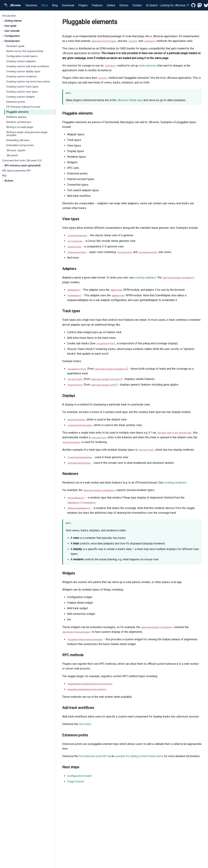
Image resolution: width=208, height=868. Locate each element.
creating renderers (175, 483)
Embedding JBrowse (18, 140)
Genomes (31, 5)
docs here (85, 724)
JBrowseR (12, 155)
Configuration (12, 36)
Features (97, 5)
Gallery (111, 5)
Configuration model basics (22, 56)
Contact (137, 5)
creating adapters (145, 278)
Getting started (13, 21)
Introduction (9, 16)
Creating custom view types (22, 92)
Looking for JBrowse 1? (174, 5)
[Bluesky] (206, 5)
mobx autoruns (148, 66)
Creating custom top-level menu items (28, 82)
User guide (10, 26)
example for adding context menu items (139, 756)
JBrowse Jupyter (16, 150)
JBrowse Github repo (130, 100)
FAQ (4, 176)
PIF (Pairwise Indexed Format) (23, 107)
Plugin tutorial (76, 781)
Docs (45, 5)
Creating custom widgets (20, 97)
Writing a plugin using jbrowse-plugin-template (27, 134)
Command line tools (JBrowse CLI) (22, 161)
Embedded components (20, 145)
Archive (9, 181)
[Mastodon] (200, 5)
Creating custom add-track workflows (28, 66)
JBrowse (12, 5)
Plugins (83, 5)
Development (12, 41)
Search (152, 5)
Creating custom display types (23, 72)
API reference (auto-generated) (23, 166)
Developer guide (15, 46)
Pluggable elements (17, 112)
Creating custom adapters (21, 61)
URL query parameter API (16, 171)
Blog (55, 5)
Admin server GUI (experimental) (25, 51)
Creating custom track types (22, 87)
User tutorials (12, 31)
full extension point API (93, 756)
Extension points (16, 102)
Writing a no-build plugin (20, 127)
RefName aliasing (16, 117)
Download (68, 5)
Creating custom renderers (21, 77)
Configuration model (79, 776)
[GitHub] (193, 5)
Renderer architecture (19, 122)
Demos (124, 5)
